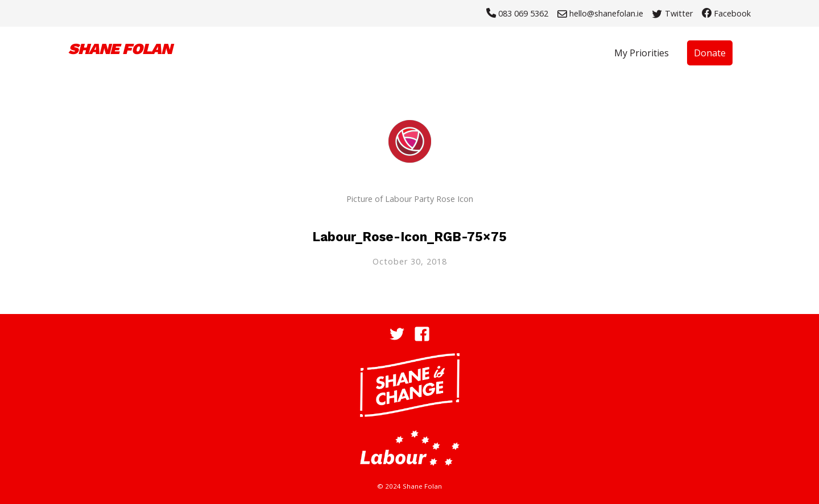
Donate (710, 53)
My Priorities (642, 53)
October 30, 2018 (410, 261)
